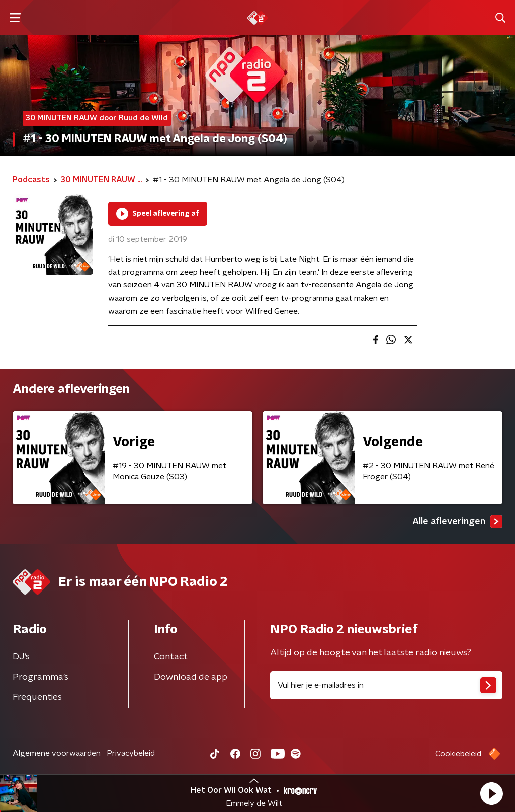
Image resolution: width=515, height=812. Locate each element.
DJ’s (21, 657)
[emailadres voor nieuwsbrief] (386, 685)
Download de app (191, 677)
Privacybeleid (131, 753)
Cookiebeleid (458, 754)
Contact (171, 657)
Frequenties (37, 697)
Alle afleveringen (457, 522)
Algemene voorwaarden (57, 753)
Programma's (40, 677)
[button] (491, 793)
